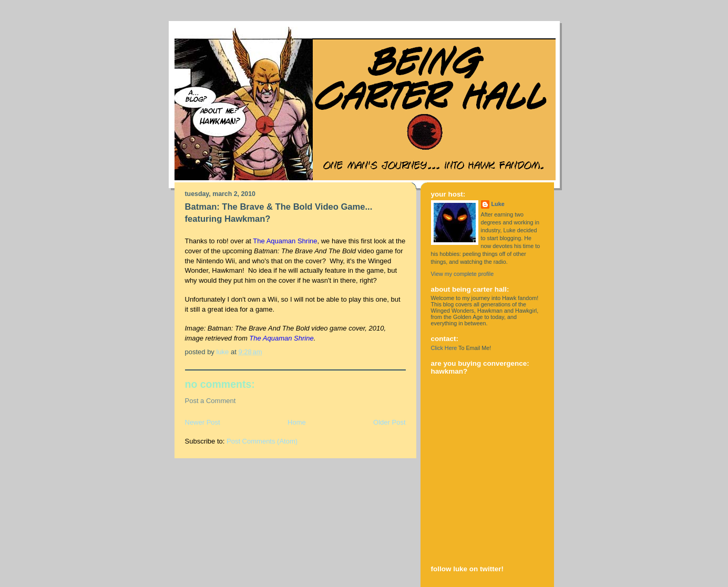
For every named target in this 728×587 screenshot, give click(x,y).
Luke (498, 204)
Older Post (389, 422)
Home (297, 422)
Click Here (444, 348)
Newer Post (203, 422)
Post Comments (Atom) (262, 441)
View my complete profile (463, 274)
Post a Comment (211, 401)
